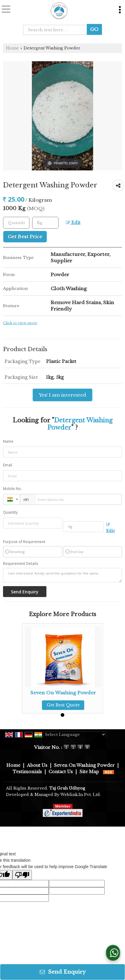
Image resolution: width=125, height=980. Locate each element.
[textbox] (57, 30)
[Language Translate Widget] (75, 735)
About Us (37, 765)
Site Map (89, 772)
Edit (73, 223)
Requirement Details (20, 564)
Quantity (10, 512)
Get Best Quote (63, 705)
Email (8, 465)
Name (8, 441)
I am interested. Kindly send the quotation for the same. (62, 575)
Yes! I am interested (62, 395)
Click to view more (20, 323)
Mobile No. (12, 489)
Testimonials (27, 772)
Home (12, 48)
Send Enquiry (63, 972)
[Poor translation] (22, 875)
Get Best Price (25, 237)
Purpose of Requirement (24, 542)
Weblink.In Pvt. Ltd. (81, 795)
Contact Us (61, 772)
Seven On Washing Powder (63, 693)
